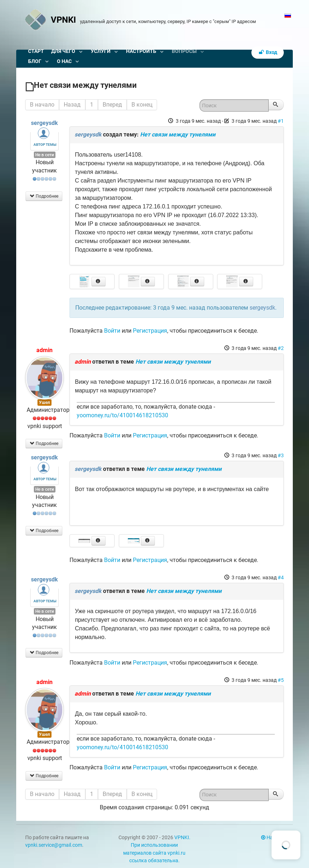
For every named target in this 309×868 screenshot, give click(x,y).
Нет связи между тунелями (178, 134)
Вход (268, 52)
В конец (142, 105)
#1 (281, 121)
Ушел (44, 402)
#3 (281, 455)
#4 (281, 577)
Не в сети (45, 155)
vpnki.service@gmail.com (54, 845)
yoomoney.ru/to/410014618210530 (122, 415)
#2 (281, 348)
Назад (72, 105)
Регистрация (150, 331)
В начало (42, 105)
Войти (112, 331)
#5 (281, 680)
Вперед (112, 105)
